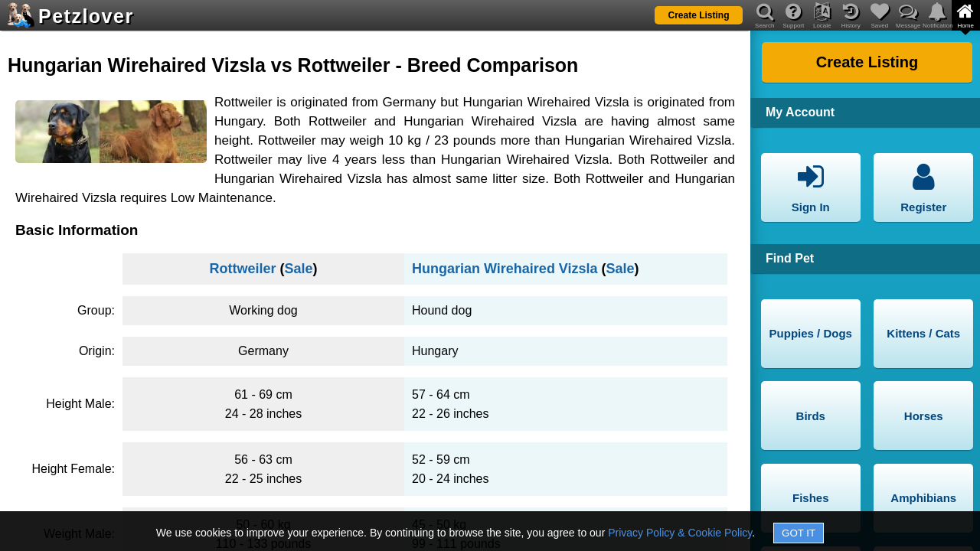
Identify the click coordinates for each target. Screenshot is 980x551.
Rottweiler (242, 269)
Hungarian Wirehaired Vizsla (505, 269)
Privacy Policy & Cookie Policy (680, 533)
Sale (298, 269)
